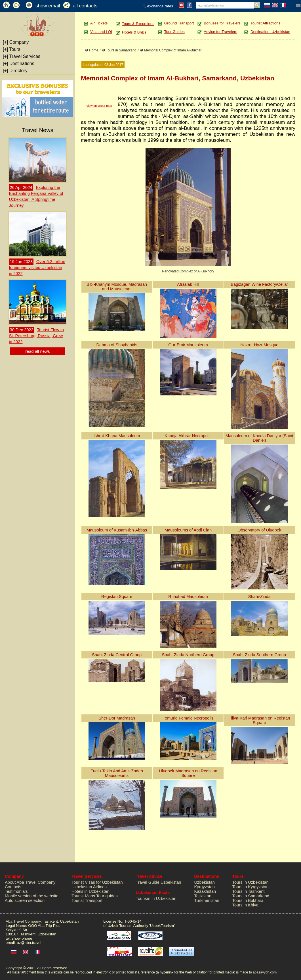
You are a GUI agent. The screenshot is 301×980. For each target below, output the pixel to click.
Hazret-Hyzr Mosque (259, 345)
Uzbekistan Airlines (89, 887)
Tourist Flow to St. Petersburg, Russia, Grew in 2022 (36, 336)
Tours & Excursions (138, 24)
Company (16, 42)
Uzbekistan (205, 882)
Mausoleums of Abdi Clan (188, 530)
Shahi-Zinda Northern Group (188, 655)
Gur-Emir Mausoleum (188, 345)
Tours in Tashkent (249, 891)
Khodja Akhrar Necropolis (188, 436)
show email (48, 6)
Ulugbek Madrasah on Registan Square (188, 773)
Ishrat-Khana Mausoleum (117, 436)
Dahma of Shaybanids (117, 345)
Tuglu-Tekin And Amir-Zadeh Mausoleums (117, 773)
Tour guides (107, 896)
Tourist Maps (83, 896)
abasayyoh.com (265, 972)
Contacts (13, 887)
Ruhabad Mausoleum (188, 597)
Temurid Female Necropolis (188, 718)
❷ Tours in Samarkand (119, 50)
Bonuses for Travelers (222, 23)
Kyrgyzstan (205, 887)
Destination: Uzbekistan (270, 32)
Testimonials (16, 891)
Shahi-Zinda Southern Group (259, 655)
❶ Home (92, 50)
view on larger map (99, 106)
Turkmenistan (207, 900)
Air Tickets (99, 23)
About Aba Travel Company (30, 882)
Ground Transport (179, 23)
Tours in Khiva (245, 905)
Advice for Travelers (220, 32)
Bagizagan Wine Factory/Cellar (259, 284)
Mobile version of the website (32, 896)
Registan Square (117, 597)
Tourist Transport (87, 900)
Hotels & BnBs (134, 32)
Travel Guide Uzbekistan (159, 882)
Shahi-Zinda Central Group (117, 655)
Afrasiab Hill (188, 284)
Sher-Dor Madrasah (117, 718)
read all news (37, 351)
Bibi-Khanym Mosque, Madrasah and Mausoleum (117, 287)
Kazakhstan (205, 891)
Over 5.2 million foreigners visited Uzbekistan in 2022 (37, 268)
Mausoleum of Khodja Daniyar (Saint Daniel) (259, 438)
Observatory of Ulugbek (259, 530)
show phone (22, 938)
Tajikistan (203, 896)
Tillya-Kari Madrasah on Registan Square (259, 720)
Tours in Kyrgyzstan (251, 887)
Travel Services (22, 56)
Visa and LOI (101, 32)
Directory (15, 71)
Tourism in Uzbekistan (156, 898)
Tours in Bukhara (248, 900)
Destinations (19, 63)
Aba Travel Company (23, 921)
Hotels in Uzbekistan (90, 891)
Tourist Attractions (265, 23)
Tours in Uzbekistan (251, 882)
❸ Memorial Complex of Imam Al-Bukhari (171, 50)
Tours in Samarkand (251, 896)
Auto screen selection (25, 900)
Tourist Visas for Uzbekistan (97, 882)
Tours (12, 49)
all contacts (85, 6)
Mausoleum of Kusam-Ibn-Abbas (117, 530)
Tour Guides (174, 32)
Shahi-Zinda (259, 597)
